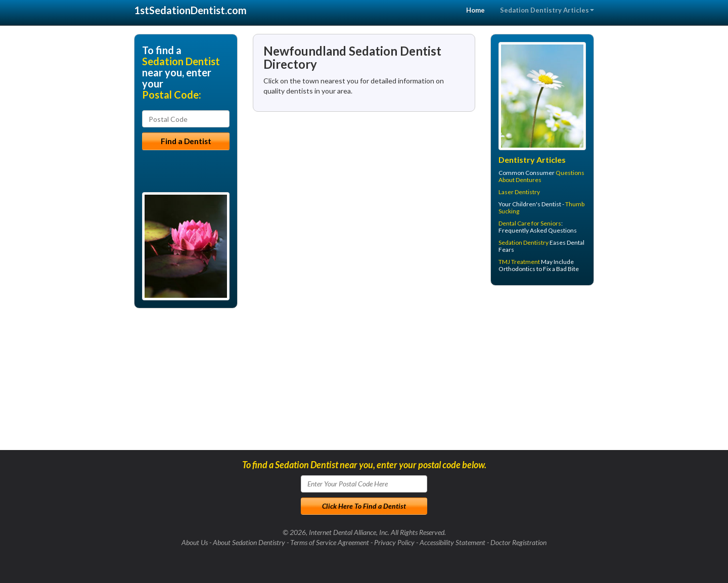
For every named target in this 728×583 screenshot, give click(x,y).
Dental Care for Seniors (530, 223)
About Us (195, 542)
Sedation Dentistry (524, 242)
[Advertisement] (542, 372)
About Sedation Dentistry (249, 542)
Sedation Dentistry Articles (547, 10)
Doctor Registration (518, 542)
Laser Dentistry (519, 192)
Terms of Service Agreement (330, 542)
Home (475, 10)
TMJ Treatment (519, 262)
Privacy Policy (394, 542)
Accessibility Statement (452, 542)
